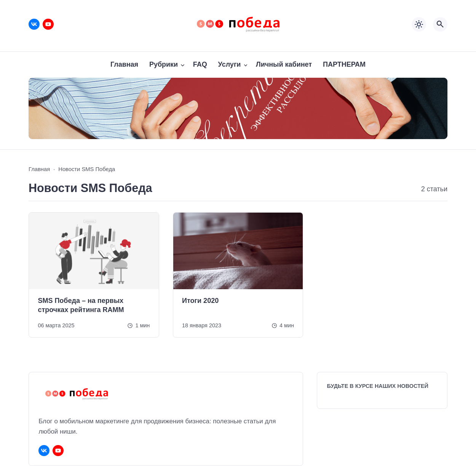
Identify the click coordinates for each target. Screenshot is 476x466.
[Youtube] (48, 24)
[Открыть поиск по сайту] (440, 24)
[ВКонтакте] (34, 24)
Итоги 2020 (200, 301)
